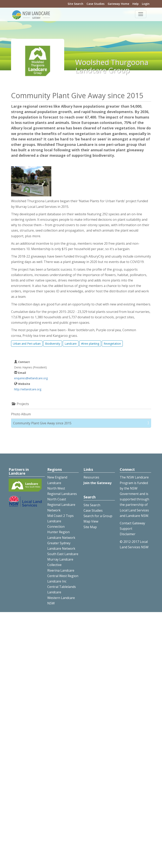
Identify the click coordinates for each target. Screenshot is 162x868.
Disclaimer (128, 534)
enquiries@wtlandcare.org (31, 378)
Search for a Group (98, 516)
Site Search (75, 4)
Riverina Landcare (61, 570)
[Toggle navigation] (141, 14)
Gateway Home (118, 4)
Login (146, 4)
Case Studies (95, 4)
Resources (91, 477)
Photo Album (21, 414)
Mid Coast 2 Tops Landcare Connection (60, 521)
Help (136, 4)
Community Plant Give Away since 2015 (42, 423)
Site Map (90, 527)
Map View (91, 521)
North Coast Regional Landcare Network (61, 505)
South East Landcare (63, 554)
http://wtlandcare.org (28, 389)
